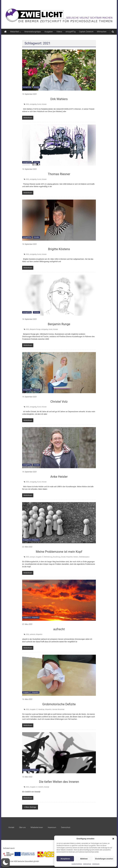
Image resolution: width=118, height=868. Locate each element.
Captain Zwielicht (86, 32)
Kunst (39, 104)
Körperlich (69, 557)
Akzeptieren (65, 859)
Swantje (47, 787)
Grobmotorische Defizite (59, 704)
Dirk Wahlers (59, 99)
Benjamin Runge (59, 324)
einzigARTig (70, 32)
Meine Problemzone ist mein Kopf (59, 552)
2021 (28, 104)
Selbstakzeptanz (84, 557)
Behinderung (48, 557)
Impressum (96, 864)
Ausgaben (49, 32)
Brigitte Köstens (59, 249)
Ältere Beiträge (31, 807)
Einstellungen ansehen (104, 859)
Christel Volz (59, 402)
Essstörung (57, 557)
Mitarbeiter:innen (37, 827)
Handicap (41, 709)
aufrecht (59, 629)
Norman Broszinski (58, 709)
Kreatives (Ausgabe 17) (31, 770)
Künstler (36, 87)
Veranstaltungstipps (33, 32)
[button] (113, 839)
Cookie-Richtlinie (77, 864)
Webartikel (15, 32)
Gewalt (63, 557)
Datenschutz (87, 864)
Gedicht (41, 787)
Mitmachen (102, 32)
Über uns (22, 827)
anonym (32, 557)
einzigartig (33, 104)
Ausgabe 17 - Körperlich (31, 540)
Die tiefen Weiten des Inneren (59, 782)
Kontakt (11, 827)
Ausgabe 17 (40, 557)
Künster (44, 104)
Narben (76, 557)
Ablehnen (84, 859)
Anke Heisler (59, 477)
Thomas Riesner (59, 174)
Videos (59, 32)
